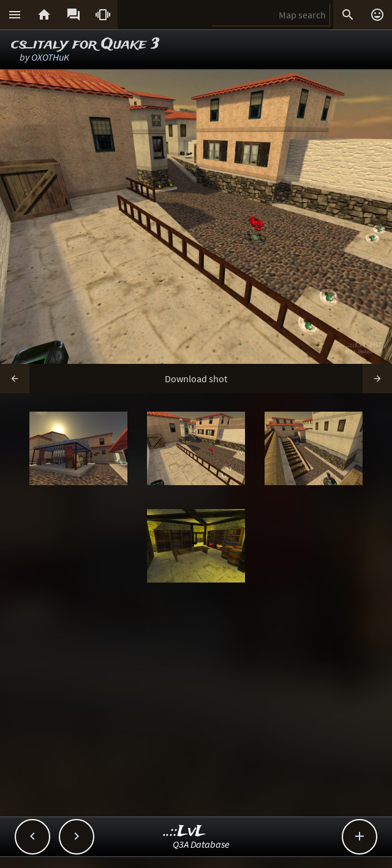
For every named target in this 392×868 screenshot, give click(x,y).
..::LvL (185, 832)
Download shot (196, 379)
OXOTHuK (50, 57)
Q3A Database (201, 844)
